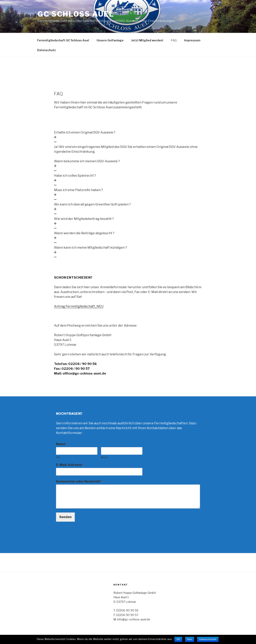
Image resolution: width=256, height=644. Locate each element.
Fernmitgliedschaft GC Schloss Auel (63, 40)
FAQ (174, 40)
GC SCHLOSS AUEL (76, 14)
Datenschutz (46, 50)
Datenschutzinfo (208, 639)
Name (62, 444)
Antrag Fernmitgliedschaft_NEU (79, 306)
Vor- (58, 457)
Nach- (105, 457)
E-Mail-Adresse (70, 465)
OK (178, 639)
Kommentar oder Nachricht (79, 481)
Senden (65, 517)
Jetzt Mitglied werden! (147, 40)
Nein (190, 639)
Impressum (192, 40)
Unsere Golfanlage (110, 40)
